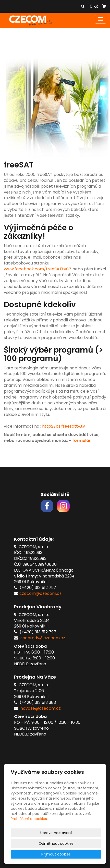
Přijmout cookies (56, 854)
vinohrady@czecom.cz (42, 638)
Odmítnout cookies (56, 843)
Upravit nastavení (56, 833)
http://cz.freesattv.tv (64, 426)
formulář (81, 441)
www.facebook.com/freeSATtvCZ (38, 269)
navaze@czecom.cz (41, 708)
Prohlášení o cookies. (29, 819)
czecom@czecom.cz (40, 593)
